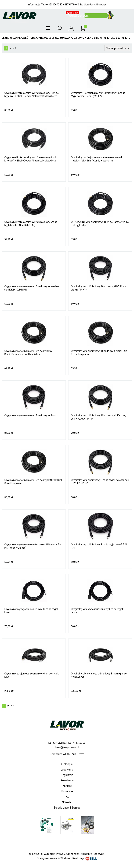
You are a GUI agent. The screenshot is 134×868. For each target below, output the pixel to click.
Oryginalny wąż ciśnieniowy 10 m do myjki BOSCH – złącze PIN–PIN (99, 288)
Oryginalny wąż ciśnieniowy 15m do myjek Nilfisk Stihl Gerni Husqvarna (33, 482)
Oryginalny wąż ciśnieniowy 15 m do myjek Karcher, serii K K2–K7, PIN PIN (98, 417)
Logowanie (67, 770)
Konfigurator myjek (79, 16)
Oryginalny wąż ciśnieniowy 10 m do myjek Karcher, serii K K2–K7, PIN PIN (32, 288)
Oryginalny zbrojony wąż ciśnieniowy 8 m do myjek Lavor (31, 675)
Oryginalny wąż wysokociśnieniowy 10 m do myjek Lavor (31, 611)
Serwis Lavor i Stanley (67, 808)
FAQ (67, 797)
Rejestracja (67, 780)
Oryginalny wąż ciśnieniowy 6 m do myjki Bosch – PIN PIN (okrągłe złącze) (33, 546)
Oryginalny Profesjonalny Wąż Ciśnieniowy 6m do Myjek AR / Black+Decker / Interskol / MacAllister (31, 159)
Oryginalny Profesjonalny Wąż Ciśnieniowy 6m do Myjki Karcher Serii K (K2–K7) (31, 224)
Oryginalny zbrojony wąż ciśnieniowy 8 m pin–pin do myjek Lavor (99, 675)
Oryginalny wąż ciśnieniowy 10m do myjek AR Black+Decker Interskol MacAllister (29, 353)
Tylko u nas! (73, 13)
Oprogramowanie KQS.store (53, 858)
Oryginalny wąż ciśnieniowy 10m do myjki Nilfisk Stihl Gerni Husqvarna (99, 353)
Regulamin (67, 775)
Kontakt (67, 786)
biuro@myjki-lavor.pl (95, 5)
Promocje (67, 791)
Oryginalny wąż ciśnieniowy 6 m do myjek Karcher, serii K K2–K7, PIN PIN (100, 482)
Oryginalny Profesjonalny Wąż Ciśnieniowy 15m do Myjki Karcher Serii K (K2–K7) (98, 94)
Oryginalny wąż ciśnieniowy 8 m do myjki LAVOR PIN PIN (99, 546)
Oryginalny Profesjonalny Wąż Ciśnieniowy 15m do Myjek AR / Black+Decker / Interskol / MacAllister (31, 94)
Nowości (67, 802)
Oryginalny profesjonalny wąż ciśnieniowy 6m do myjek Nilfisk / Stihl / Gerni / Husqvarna (97, 159)
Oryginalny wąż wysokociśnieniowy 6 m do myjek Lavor (97, 611)
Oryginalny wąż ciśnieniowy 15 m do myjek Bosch (31, 416)
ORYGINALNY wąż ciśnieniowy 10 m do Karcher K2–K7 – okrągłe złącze (100, 224)
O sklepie (67, 764)
